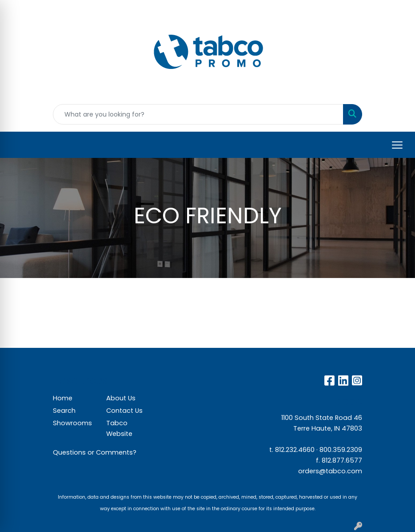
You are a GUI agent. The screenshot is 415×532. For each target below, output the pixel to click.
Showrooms (72, 423)
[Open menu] (397, 145)
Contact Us (124, 411)
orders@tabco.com (330, 471)
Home (63, 398)
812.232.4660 (295, 450)
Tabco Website (119, 428)
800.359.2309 (341, 450)
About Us (121, 398)
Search (64, 411)
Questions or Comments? (95, 452)
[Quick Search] (198, 114)
